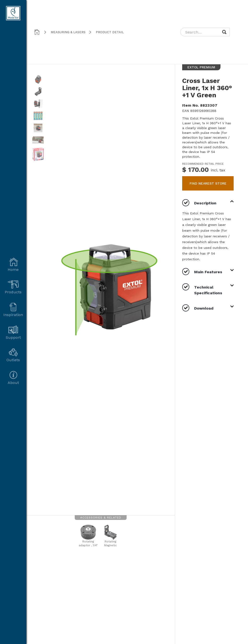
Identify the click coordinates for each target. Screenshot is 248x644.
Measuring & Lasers (68, 32)
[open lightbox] (38, 81)
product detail (110, 32)
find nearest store (208, 183)
